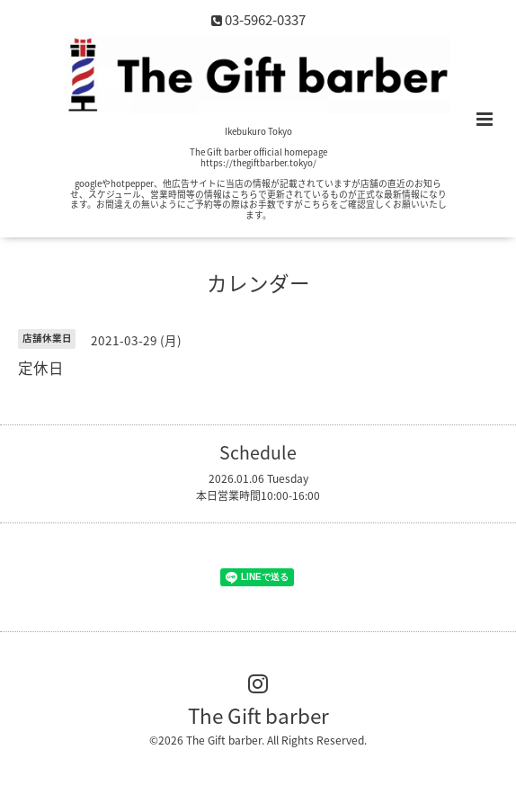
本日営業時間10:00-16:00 (258, 495)
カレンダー (258, 283)
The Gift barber (258, 715)
